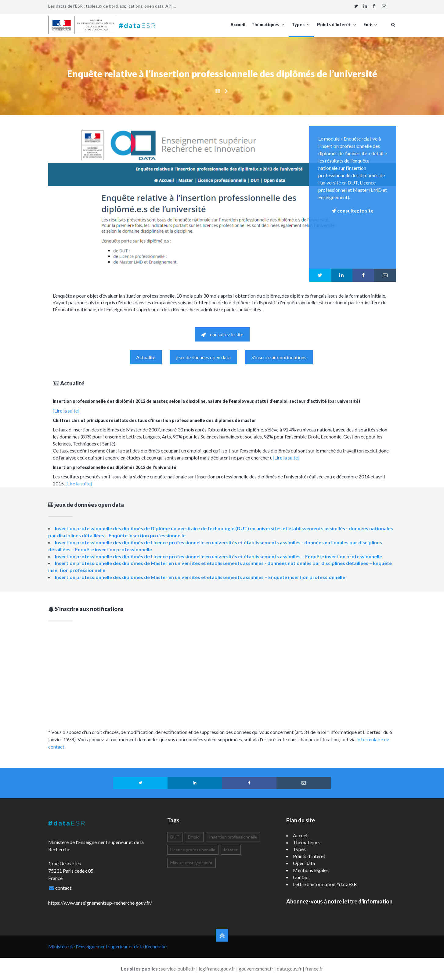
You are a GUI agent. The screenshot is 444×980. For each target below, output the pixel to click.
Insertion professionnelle (233, 837)
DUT (175, 837)
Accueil (238, 25)
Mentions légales (311, 870)
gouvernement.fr (256, 969)
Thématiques (269, 25)
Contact (301, 877)
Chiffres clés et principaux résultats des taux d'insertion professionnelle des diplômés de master (154, 420)
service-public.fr (178, 969)
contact (63, 888)
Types (301, 25)
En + (371, 25)
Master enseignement (191, 862)
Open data (304, 863)
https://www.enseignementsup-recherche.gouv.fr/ (100, 903)
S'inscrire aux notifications (279, 357)
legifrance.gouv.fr (217, 969)
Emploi (194, 837)
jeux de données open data (203, 357)
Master (231, 850)
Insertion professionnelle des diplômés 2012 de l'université (115, 467)
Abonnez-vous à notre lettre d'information (339, 901)
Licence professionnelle (193, 850)
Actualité (146, 357)
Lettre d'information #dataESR (325, 884)
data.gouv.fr (289, 969)
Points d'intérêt (337, 25)
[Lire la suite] (66, 411)
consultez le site (222, 334)
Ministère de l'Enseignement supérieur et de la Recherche (107, 946)
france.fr (314, 969)
